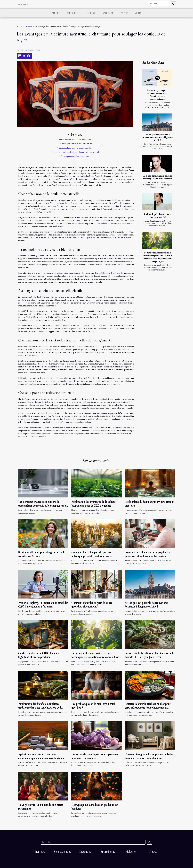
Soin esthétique (73, 13)
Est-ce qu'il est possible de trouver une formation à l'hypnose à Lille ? (157, 137)
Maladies (125, 13)
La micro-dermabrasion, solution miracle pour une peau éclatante (157, 177)
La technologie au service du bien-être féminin (75, 144)
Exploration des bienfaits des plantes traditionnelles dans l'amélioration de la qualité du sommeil (40, 708)
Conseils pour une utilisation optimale (75, 156)
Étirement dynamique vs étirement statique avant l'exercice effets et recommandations (157, 94)
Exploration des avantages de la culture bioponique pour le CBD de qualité (93, 504)
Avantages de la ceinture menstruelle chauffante (75, 148)
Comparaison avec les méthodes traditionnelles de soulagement (75, 152)
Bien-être (56, 13)
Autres (138, 13)
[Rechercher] (158, 4)
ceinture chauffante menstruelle (68, 223)
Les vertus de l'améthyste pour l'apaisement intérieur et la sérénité (95, 756)
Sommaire (76, 135)
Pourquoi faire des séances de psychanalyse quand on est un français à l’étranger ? (149, 554)
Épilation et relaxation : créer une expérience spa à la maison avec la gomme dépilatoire (42, 758)
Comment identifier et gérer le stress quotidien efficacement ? (92, 605)
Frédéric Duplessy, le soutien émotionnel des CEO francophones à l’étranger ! (43, 605)
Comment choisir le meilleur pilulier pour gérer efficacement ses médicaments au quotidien (147, 708)
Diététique (91, 13)
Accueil (19, 26)
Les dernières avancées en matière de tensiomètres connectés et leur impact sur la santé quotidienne (42, 505)
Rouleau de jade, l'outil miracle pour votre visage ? (157, 216)
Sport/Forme (108, 13)
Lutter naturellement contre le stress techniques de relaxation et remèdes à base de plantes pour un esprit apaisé (157, 257)
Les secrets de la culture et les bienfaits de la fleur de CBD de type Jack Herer (149, 655)
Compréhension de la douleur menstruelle (75, 139)
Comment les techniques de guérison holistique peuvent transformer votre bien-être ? (92, 556)
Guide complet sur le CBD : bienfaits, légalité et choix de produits (39, 655)
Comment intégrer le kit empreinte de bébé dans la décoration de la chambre (149, 756)
